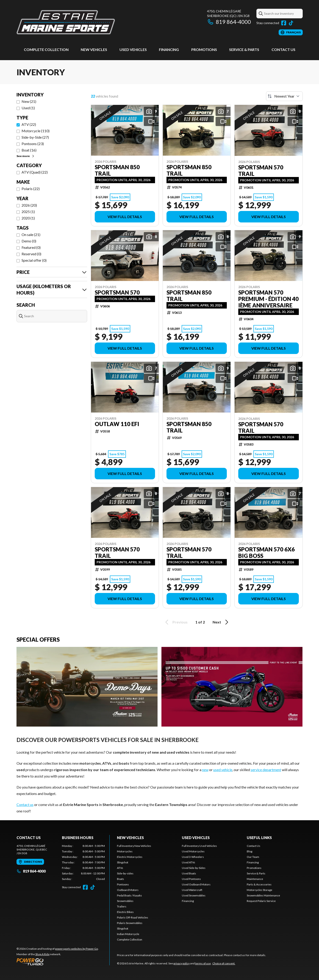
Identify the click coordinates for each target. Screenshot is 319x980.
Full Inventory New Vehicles (134, 846)
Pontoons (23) (33, 144)
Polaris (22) (31, 189)
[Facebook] (284, 23)
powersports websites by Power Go (76, 949)
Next (221, 622)
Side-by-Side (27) (35, 137)
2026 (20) (29, 205)
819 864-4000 (229, 22)
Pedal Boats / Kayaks (129, 895)
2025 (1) (28, 212)
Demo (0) (29, 241)
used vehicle (223, 770)
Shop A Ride (42, 954)
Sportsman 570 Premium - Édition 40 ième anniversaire (268, 299)
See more (26, 156)
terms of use (203, 963)
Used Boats (189, 873)
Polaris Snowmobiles (130, 923)
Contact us (25, 804)
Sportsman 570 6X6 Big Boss (266, 553)
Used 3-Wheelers (193, 857)
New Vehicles (94, 49)
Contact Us (283, 49)
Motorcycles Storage (259, 890)
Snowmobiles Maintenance (263, 895)
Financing (169, 49)
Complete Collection (46, 49)
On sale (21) (31, 234)
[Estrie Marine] (66, 22)
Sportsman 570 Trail (261, 171)
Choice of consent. (224, 963)
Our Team (253, 857)
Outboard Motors (128, 890)
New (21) (29, 101)
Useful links (259, 838)
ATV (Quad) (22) (35, 172)
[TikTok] (291, 23)
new (205, 770)
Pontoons (123, 884)
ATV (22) (29, 124)
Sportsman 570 (117, 292)
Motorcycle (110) (36, 131)
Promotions (204, 49)
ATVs (120, 868)
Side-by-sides (125, 873)
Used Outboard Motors (196, 884)
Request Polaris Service (261, 901)
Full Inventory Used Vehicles (199, 846)
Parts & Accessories (259, 884)
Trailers (122, 906)
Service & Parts (244, 49)
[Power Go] (58, 962)
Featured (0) (31, 247)
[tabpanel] (83, 862)
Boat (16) (29, 150)
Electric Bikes (125, 912)
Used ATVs (189, 862)
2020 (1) (28, 218)
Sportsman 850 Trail (117, 170)
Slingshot (123, 862)
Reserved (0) (31, 254)
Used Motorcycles (193, 851)
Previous (176, 622)
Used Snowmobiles (194, 895)
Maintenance (255, 879)
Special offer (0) (34, 260)
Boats (121, 879)
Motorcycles (125, 851)
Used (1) (28, 108)
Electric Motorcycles (130, 857)
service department (266, 770)
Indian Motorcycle (128, 934)
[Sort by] (284, 96)
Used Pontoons (191, 879)
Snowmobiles (125, 901)
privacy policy (182, 963)
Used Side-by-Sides (194, 868)
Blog (250, 851)
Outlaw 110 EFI (117, 424)
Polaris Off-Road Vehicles (133, 917)
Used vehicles (133, 49)
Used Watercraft (192, 890)
